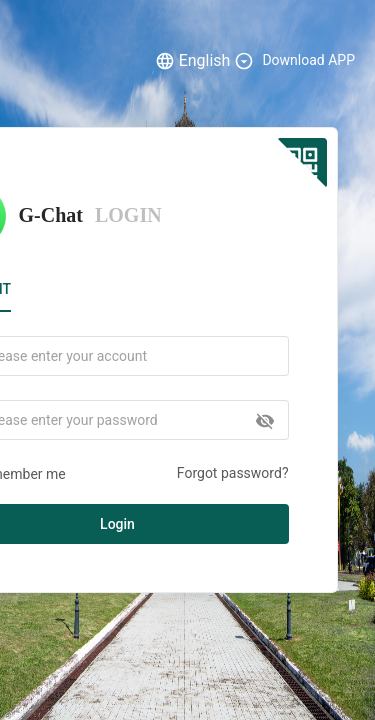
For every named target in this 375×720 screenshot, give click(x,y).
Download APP (308, 60)
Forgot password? (233, 473)
